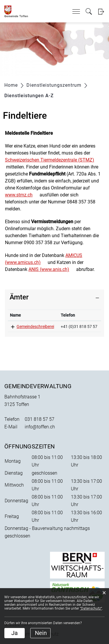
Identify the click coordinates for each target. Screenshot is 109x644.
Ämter (19, 297)
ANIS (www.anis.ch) (49, 269)
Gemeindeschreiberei (35, 327)
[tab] (54, 297)
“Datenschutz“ (91, 608)
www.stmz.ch (19, 195)
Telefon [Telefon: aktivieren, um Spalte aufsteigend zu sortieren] (68, 315)
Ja (15, 633)
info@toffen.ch (40, 427)
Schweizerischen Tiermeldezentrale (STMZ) (50, 160)
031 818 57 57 (40, 419)
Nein (41, 633)
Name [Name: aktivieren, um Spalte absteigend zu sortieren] (15, 315)
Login (101, 11)
